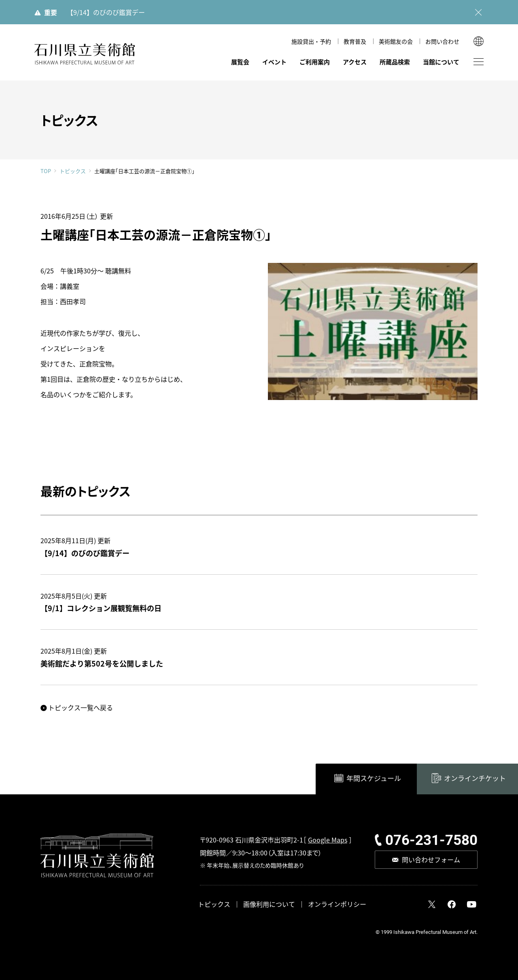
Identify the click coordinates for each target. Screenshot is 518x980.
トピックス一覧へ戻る (81, 707)
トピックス (73, 171)
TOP (46, 171)
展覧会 (240, 62)
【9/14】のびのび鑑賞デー (106, 12)
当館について (441, 62)
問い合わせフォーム (431, 859)
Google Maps (328, 840)
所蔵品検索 (395, 62)
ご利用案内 (315, 62)
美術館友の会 (396, 41)
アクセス (355, 62)
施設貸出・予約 (311, 41)
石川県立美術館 (85, 54)
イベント (274, 62)
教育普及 (355, 41)
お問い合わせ (442, 41)
